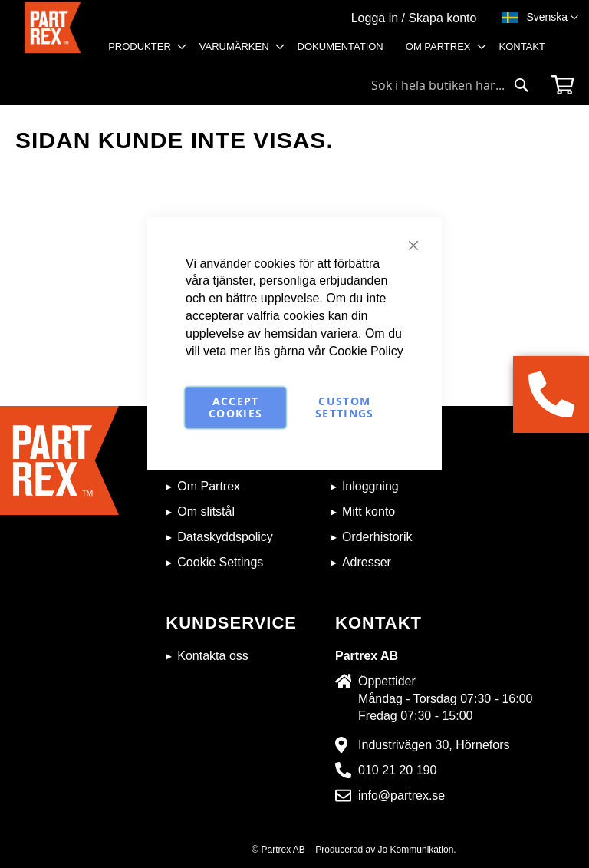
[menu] (332, 52)
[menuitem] (143, 47)
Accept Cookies (235, 407)
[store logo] (53, 35)
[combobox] (450, 85)
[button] (552, 18)
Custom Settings (345, 407)
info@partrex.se (401, 795)
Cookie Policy (366, 351)
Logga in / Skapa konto (414, 18)
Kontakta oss (213, 656)
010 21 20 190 (397, 770)
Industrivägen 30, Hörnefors (434, 745)
